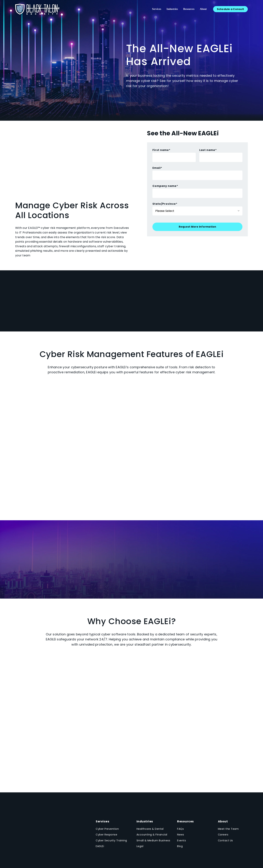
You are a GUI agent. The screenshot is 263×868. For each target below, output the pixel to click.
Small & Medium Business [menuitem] (153, 840)
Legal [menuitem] (140, 846)
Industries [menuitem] (172, 9)
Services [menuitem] (157, 9)
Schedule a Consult (231, 9)
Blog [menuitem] (180, 846)
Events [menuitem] (182, 840)
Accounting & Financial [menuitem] (152, 835)
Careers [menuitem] (223, 835)
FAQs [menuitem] (180, 829)
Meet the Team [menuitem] (228, 829)
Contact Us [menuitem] (225, 840)
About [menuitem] (203, 9)
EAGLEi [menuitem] (100, 846)
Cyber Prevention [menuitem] (107, 829)
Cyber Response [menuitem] (106, 835)
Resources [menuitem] (189, 9)
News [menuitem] (181, 835)
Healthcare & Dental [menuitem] (150, 829)
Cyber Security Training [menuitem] (111, 840)
